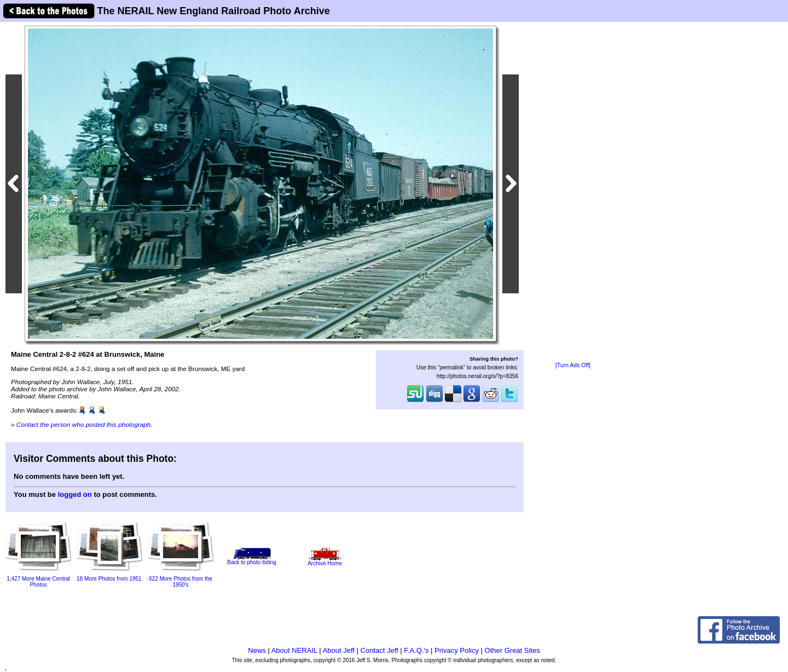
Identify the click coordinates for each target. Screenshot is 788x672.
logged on (75, 494)
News (257, 650)
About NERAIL (294, 650)
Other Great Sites (512, 650)
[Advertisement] (573, 193)
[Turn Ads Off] (573, 365)
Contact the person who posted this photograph (84, 424)
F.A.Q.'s (416, 650)
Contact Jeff (379, 650)
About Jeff (339, 650)
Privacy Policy (457, 650)
